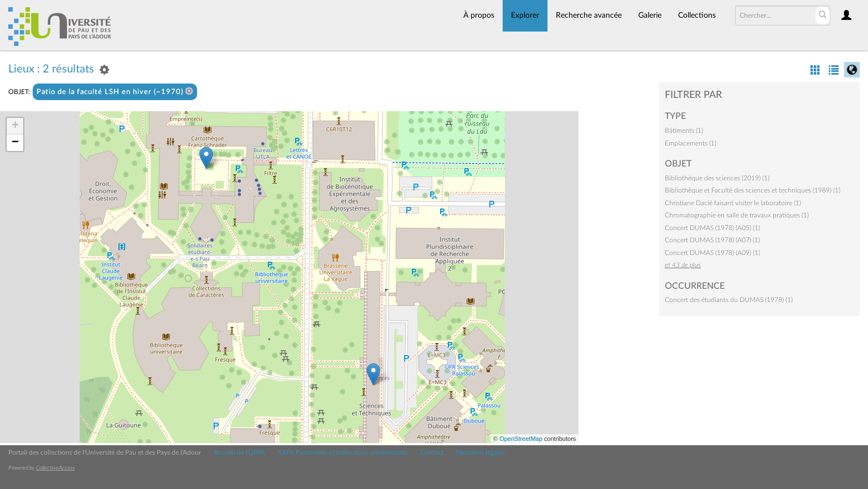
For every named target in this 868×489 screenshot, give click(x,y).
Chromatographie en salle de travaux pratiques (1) (737, 215)
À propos (479, 15)
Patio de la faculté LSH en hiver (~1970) (115, 92)
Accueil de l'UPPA (239, 452)
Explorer (525, 15)
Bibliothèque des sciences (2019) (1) (717, 178)
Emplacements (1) (691, 143)
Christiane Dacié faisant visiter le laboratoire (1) (733, 203)
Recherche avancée (589, 15)
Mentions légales (480, 452)
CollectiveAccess (55, 468)
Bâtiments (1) (684, 131)
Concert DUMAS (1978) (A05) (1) (712, 228)
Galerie (650, 15)
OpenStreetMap (521, 439)
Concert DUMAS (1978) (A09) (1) (712, 253)
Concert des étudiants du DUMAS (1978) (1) (729, 300)
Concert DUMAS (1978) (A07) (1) (712, 240)
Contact (432, 452)
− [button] (15, 143)
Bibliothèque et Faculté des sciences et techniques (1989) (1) (753, 190)
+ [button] (15, 126)
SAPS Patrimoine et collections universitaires (343, 452)
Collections (697, 15)
